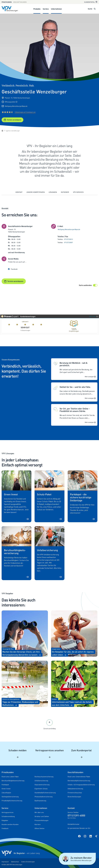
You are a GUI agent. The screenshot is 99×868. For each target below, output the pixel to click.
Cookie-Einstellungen (28, 862)
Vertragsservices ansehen (50, 754)
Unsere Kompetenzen (36, 192)
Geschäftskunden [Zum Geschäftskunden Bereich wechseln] (20, 2)
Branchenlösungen (74, 797)
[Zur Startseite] (10, 9)
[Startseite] (2, 131)
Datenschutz (15, 862)
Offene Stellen (39, 828)
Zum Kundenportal (81, 754)
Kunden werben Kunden (10, 824)
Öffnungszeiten (11, 102)
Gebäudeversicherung (75, 789)
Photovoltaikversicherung (44, 797)
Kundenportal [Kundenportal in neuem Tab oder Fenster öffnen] (91, 2)
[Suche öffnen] (95, 9)
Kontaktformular (73, 824)
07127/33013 (68, 239)
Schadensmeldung (8, 816)
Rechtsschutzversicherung (44, 777)
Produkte (37, 9)
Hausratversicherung (42, 785)
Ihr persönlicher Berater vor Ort (79, 828)
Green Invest (6, 789)
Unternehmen (56, 9)
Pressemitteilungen (41, 820)
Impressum (5, 862)
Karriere (38, 824)
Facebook (13, 269)
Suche (90, 9)
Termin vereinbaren (12, 120)
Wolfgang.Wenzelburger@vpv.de (16, 106)
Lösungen (53, 192)
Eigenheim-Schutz (41, 789)
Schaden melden (18, 754)
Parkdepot (5, 785)
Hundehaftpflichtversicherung (45, 793)
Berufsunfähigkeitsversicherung (13, 781)
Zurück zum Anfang (50, 724)
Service (46, 9)
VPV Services (78, 192)
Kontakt (19, 192)
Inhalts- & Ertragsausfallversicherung (81, 785)
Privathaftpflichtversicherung (12, 801)
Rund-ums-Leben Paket (10, 777)
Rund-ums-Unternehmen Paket (79, 777)
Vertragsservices (8, 812)
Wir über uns (39, 812)
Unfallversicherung (41, 781)
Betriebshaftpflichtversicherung (79, 781)
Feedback (5, 828)
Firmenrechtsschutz (75, 793)
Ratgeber (65, 192)
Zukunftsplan (6, 793)
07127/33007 (68, 242)
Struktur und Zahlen (42, 816)
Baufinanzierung (40, 801)
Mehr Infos (94, 316)
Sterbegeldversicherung (10, 797)
